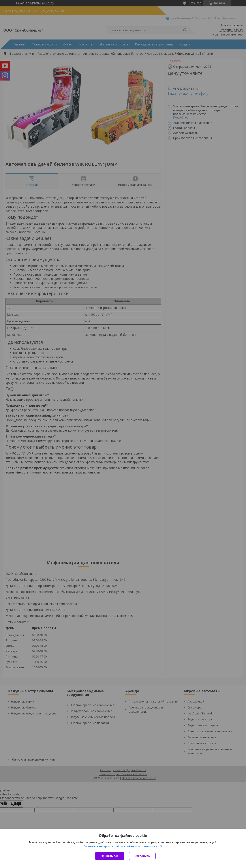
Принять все (110, 856)
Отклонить (142, 856)
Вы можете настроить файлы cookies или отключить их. (122, 846)
